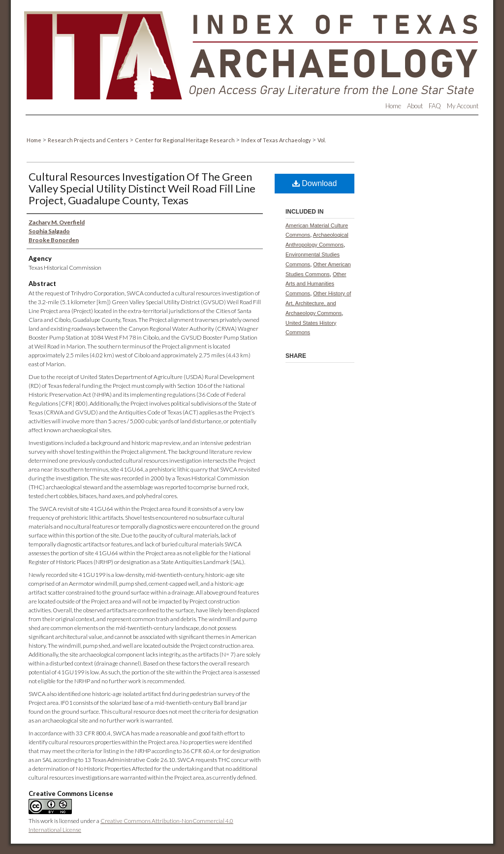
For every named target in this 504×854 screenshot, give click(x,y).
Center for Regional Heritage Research (185, 140)
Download (315, 183)
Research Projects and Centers (89, 140)
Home (34, 140)
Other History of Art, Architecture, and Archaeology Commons (318, 303)
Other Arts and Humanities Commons (316, 284)
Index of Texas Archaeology (277, 140)
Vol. (322, 140)
